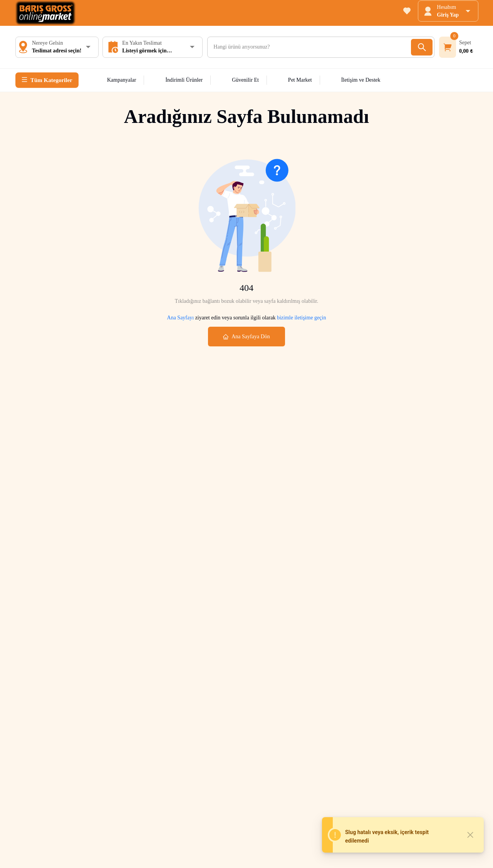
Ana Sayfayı (181, 318)
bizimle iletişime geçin (301, 318)
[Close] (470, 835)
